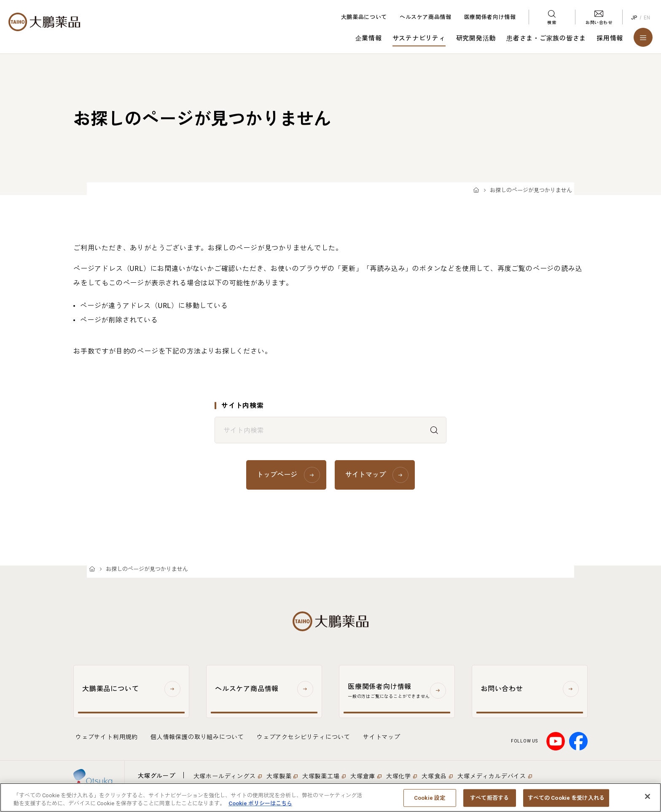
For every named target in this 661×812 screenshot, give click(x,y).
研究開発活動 (476, 38)
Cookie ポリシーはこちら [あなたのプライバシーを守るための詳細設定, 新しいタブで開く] (260, 808)
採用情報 (610, 38)
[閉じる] (648, 801)
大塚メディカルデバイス (492, 776)
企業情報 (369, 38)
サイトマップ (382, 737)
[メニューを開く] (643, 37)
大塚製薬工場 (321, 776)
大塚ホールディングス (225, 776)
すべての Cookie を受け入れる (566, 803)
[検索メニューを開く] (552, 17)
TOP (476, 191)
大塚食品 (434, 776)
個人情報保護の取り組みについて (197, 737)
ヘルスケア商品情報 (426, 17)
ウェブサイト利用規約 (107, 737)
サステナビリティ (419, 38)
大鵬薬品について (364, 17)
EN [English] (647, 18)
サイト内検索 (243, 406)
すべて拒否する (489, 803)
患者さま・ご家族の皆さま (546, 38)
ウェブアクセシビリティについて (304, 737)
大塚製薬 (279, 776)
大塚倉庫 (363, 776)
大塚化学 (399, 776)
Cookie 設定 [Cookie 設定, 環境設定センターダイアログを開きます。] (430, 803)
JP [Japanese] (634, 18)
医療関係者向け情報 (490, 17)
